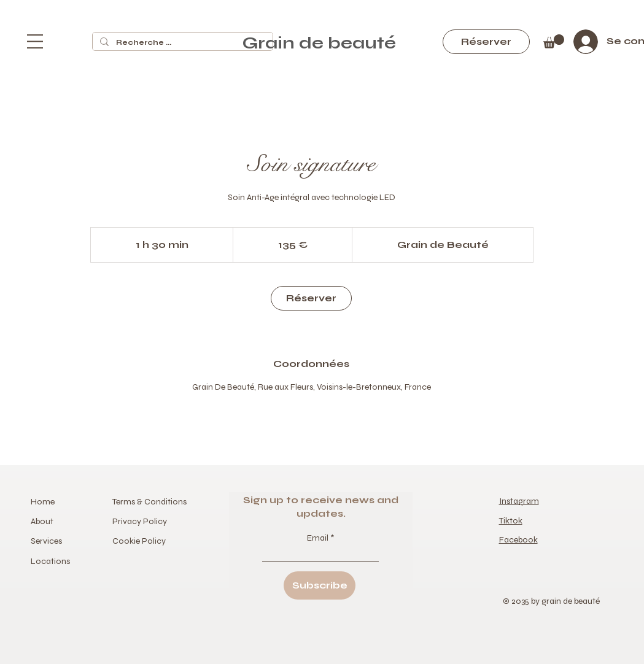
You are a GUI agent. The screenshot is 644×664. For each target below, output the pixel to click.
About (42, 521)
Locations (50, 561)
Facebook (518, 540)
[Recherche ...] (181, 43)
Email (319, 538)
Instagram (519, 501)
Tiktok (511, 521)
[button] (35, 41)
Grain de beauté (321, 43)
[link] (311, 298)
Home (44, 502)
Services (46, 541)
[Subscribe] (320, 585)
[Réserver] (486, 42)
